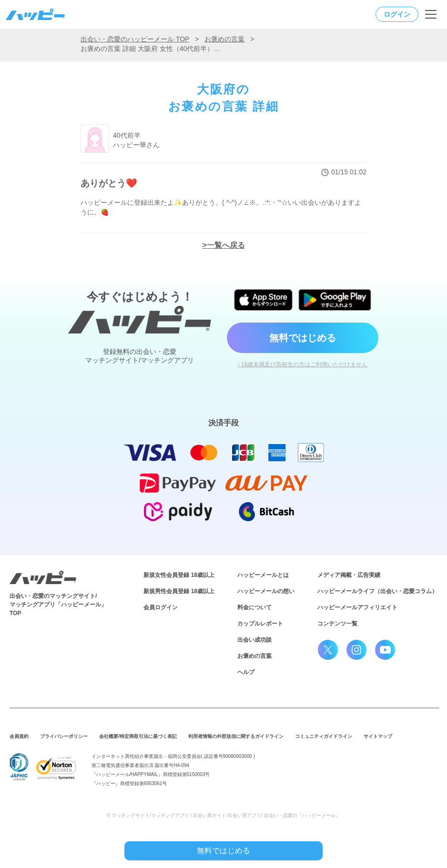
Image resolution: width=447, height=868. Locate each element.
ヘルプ (246, 672)
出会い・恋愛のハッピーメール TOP (135, 39)
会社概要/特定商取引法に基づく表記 (138, 736)
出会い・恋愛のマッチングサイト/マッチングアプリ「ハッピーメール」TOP (58, 605)
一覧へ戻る (226, 245)
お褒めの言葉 (224, 39)
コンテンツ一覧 (337, 624)
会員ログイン (161, 607)
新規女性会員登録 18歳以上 (179, 575)
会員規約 (19, 736)
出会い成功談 (254, 640)
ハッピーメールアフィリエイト (357, 607)
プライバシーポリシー (64, 736)
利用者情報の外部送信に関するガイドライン (236, 736)
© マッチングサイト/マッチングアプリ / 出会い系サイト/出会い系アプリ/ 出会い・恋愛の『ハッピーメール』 (223, 815)
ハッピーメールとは (263, 575)
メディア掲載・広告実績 (349, 575)
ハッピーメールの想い (266, 591)
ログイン (397, 14)
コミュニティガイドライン (324, 736)
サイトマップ (378, 736)
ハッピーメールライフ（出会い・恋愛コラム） (377, 591)
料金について (254, 607)
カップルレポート (260, 624)
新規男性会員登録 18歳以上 (179, 591)
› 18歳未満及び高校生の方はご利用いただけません (303, 364)
